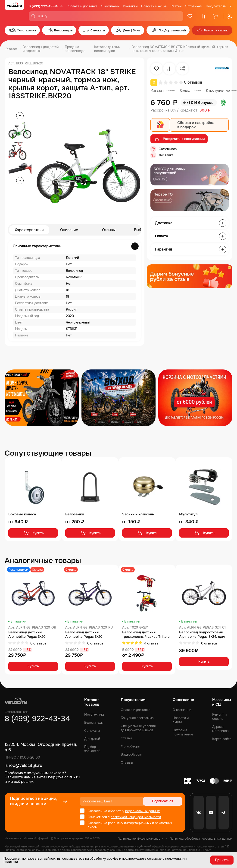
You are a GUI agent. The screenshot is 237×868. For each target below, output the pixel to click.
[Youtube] (211, 813)
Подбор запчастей (92, 749)
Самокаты (92, 731)
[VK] (199, 813)
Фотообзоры (131, 746)
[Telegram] (224, 813)
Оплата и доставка (83, 6)
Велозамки (75, 514)
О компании (110, 6)
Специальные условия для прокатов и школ (138, 728)
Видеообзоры (131, 754)
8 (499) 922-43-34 (43, 6)
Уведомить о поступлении (179, 139)
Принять (222, 860)
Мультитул (188, 514)
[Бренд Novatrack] (222, 69)
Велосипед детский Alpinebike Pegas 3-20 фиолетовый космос (84, 635)
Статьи (176, 6)
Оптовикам (194, 6)
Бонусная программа (137, 718)
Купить (33, 533)
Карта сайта (222, 739)
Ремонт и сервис (219, 717)
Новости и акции (154, 6)
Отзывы (109, 230)
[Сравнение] (203, 16)
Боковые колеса (22, 514)
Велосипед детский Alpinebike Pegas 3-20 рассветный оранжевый (28, 635)
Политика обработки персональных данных (201, 839)
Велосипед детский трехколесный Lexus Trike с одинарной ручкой (146, 635)
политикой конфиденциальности (136, 817)
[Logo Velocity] (14, 11)
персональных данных (142, 811)
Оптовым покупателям (183, 732)
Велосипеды (94, 723)
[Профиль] (228, 16)
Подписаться (164, 801)
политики (11, 862)
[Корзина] (216, 16)
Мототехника (94, 714)
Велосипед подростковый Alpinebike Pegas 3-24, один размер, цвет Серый (203, 635)
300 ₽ (205, 110)
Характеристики (29, 230)
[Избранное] (190, 16)
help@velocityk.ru (64, 777)
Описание (69, 230)
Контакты (130, 6)
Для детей (92, 739)
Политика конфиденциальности (140, 839)
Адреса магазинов (220, 729)
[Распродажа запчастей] (42, 398)
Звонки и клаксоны (138, 514)
